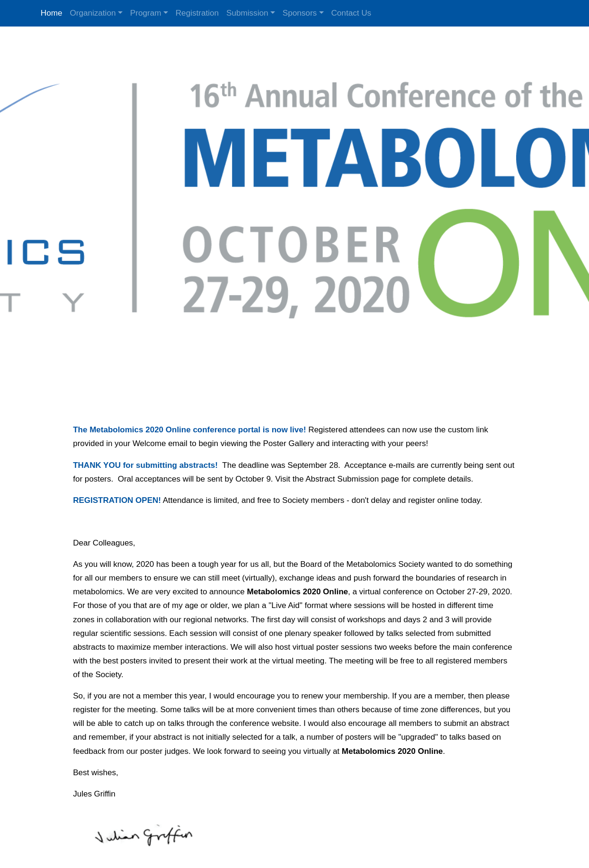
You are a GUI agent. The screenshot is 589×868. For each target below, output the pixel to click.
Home (52, 13)
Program (146, 13)
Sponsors (300, 13)
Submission (247, 13)
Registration (197, 13)
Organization (93, 13)
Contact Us (352, 13)
